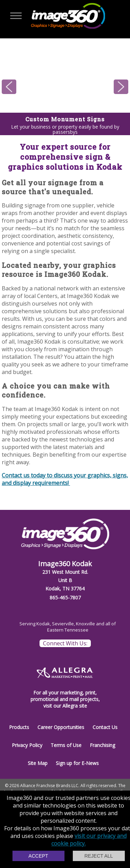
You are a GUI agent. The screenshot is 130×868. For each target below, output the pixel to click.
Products (19, 727)
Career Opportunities (61, 727)
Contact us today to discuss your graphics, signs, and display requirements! (65, 479)
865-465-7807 (65, 598)
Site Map (38, 763)
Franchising (102, 745)
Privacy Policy (27, 745)
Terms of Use (66, 745)
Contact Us (105, 727)
